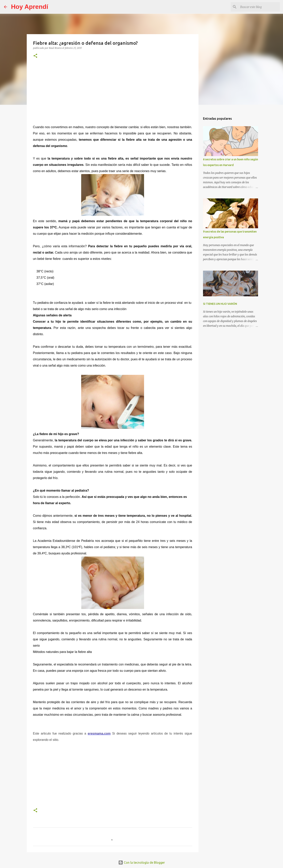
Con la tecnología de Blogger (142, 863)
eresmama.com (99, 733)
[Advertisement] (113, 91)
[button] (35, 56)
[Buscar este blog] (259, 7)
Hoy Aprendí (30, 7)
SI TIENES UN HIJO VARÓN (220, 304)
